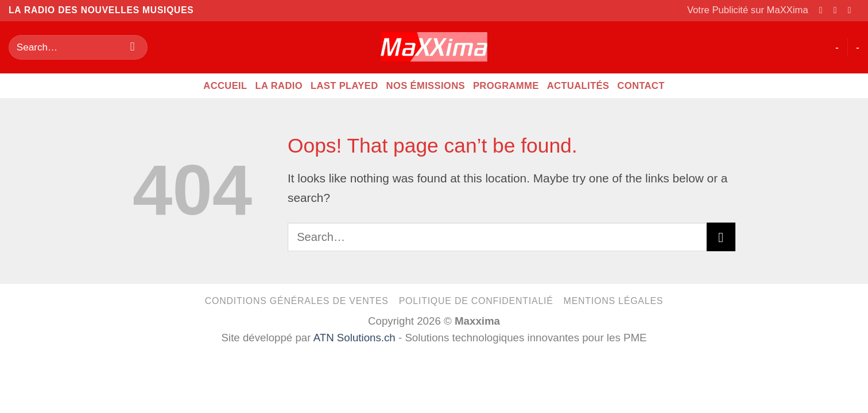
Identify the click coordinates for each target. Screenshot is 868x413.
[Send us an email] (852, 10)
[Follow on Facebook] (824, 10)
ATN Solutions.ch (354, 338)
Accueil (225, 86)
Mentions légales (614, 301)
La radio (279, 86)
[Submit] (132, 47)
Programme (506, 86)
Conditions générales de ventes (297, 301)
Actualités (578, 86)
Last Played (344, 86)
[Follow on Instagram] (838, 10)
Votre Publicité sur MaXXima (748, 10)
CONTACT (641, 86)
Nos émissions (426, 86)
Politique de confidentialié (476, 301)
